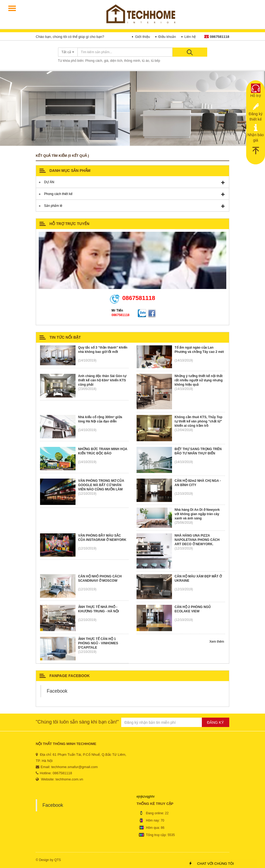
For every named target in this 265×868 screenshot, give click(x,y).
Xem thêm (217, 642)
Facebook (57, 691)
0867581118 (217, 37)
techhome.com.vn (69, 779)
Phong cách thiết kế (58, 194)
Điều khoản (167, 37)
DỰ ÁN (49, 182)
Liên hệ (190, 37)
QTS (58, 860)
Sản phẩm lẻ (53, 206)
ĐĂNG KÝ (215, 722)
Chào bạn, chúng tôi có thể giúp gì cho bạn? (70, 37)
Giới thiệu (142, 37)
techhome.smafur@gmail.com (75, 767)
